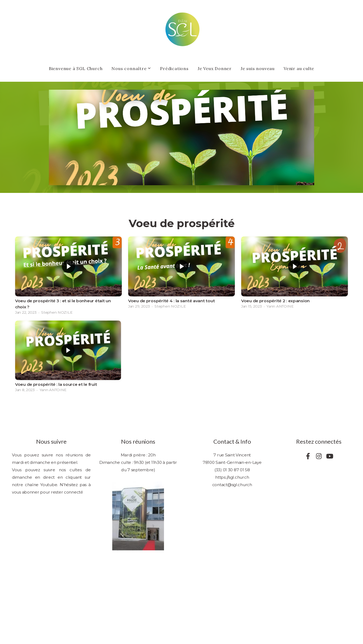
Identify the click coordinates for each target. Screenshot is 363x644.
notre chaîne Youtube (34, 485)
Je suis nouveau (258, 68)
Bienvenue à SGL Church (76, 68)
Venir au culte (299, 68)
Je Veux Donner (215, 68)
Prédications (174, 68)
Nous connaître (131, 68)
